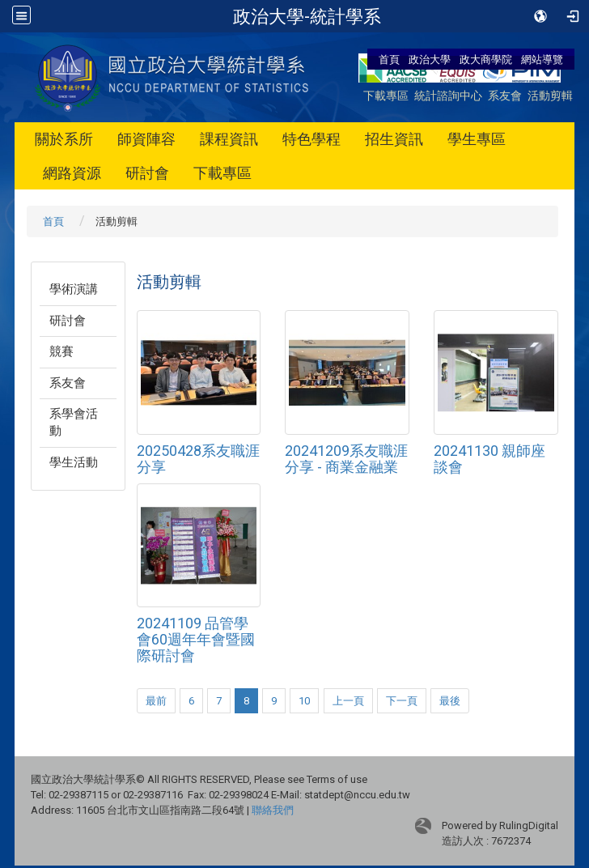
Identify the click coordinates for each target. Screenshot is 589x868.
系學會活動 (74, 422)
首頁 (389, 59)
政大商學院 (487, 59)
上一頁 (348, 701)
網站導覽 (542, 59)
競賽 (61, 351)
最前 (156, 701)
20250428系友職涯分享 (198, 459)
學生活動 (74, 462)
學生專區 (477, 139)
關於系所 (64, 139)
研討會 (147, 173)
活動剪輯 (550, 95)
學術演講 (74, 289)
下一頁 (402, 701)
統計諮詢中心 (448, 95)
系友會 (505, 95)
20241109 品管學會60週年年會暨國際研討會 (196, 639)
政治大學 (430, 59)
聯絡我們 (273, 810)
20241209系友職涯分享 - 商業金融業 (346, 459)
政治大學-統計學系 (307, 16)
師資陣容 (146, 139)
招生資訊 (394, 139)
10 (304, 701)
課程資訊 (229, 139)
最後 (450, 701)
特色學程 (311, 139)
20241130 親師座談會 (489, 459)
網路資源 (72, 173)
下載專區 (386, 95)
